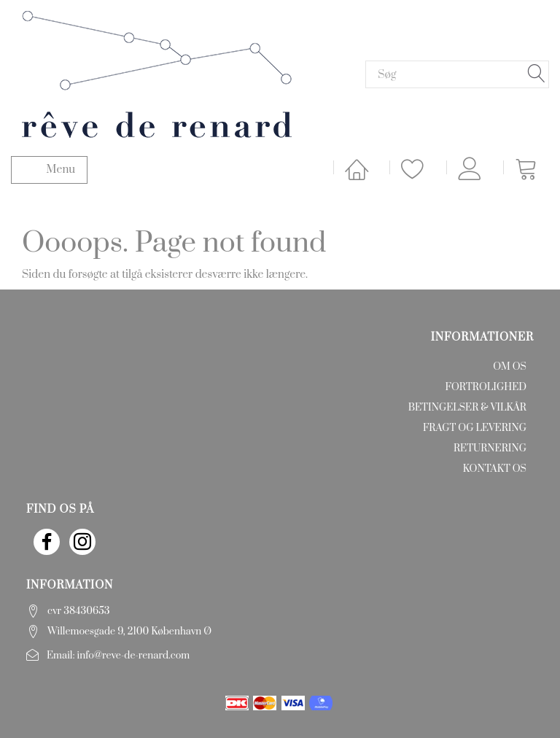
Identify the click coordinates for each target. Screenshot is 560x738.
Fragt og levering (475, 428)
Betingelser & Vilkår (467, 408)
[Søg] (537, 75)
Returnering (490, 448)
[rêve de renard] (157, 73)
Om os (510, 367)
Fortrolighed (486, 387)
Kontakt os (495, 469)
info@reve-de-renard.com (134, 656)
